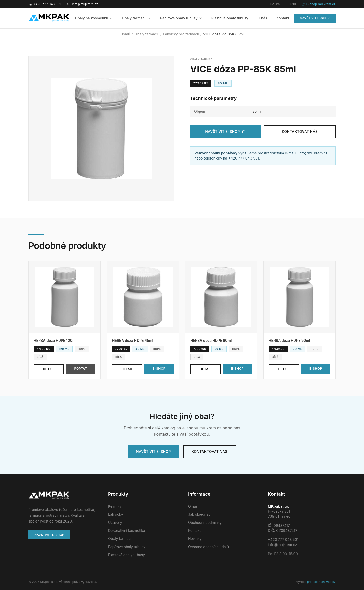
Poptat (81, 368)
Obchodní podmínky (205, 522)
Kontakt (283, 18)
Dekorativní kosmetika (127, 530)
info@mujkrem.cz (83, 4)
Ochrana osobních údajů (208, 547)
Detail (49, 369)
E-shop (159, 368)
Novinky (195, 539)
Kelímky (115, 506)
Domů (125, 34)
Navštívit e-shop (315, 18)
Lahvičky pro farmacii (181, 34)
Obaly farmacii (136, 18)
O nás (262, 18)
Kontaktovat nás (300, 132)
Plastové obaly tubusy (230, 18)
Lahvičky (116, 514)
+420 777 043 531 (45, 4)
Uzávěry (115, 522)
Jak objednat (199, 514)
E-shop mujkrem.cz (318, 4)
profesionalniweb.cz (321, 582)
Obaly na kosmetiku (94, 18)
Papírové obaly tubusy (181, 18)
